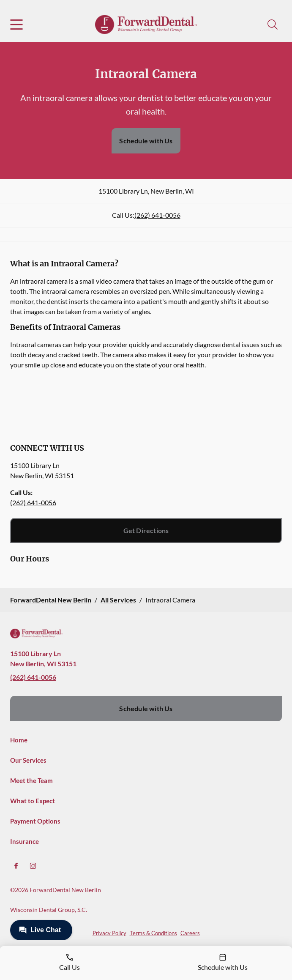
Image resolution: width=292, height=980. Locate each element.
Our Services (28, 760)
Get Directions (146, 530)
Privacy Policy (109, 933)
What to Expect (33, 801)
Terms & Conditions (153, 933)
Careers (190, 933)
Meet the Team (31, 780)
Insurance (25, 841)
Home (19, 740)
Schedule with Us (146, 141)
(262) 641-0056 (157, 215)
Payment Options (35, 821)
